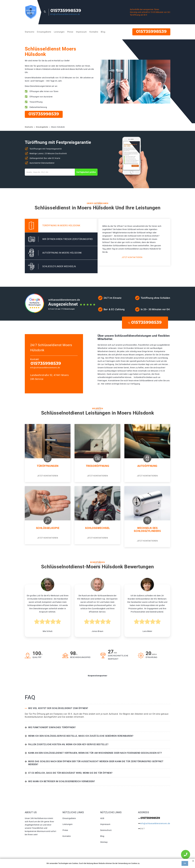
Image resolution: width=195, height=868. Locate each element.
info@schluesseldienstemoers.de (65, 14)
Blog (103, 32)
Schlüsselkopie (48, 528)
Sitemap (104, 842)
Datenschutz (106, 830)
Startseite (30, 32)
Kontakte (94, 32)
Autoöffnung (147, 466)
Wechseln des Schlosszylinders (147, 529)
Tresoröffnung (97, 466)
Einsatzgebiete (44, 32)
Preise (70, 32)
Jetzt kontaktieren (132, 257)
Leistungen (59, 32)
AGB (102, 818)
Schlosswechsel (97, 528)
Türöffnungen (48, 466)
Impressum (81, 32)
